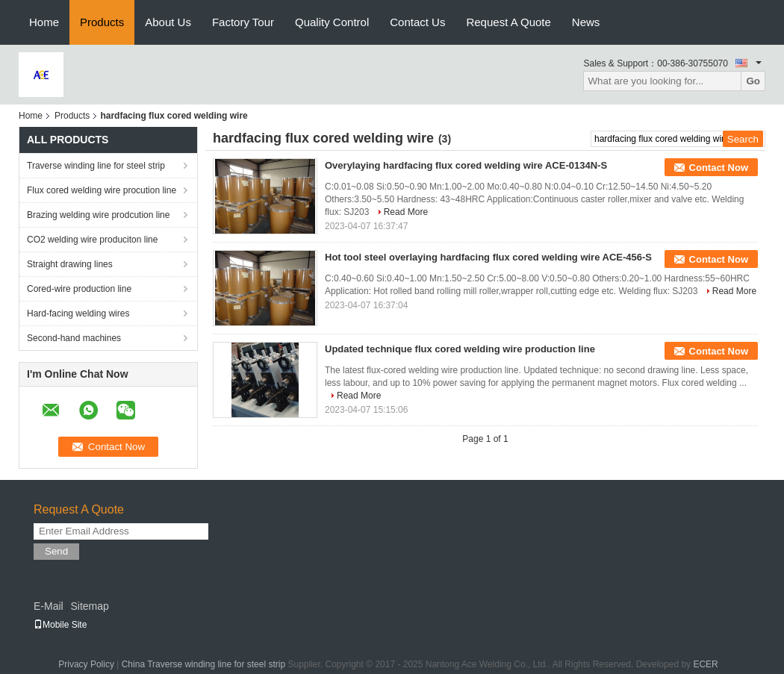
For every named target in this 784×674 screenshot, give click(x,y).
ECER (705, 664)
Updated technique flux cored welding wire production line (460, 349)
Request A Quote (508, 22)
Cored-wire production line (79, 289)
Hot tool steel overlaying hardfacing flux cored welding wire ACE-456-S (488, 257)
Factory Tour (243, 22)
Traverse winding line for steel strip (96, 166)
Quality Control (332, 22)
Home (44, 22)
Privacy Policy (86, 664)
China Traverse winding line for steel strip (203, 664)
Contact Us (417, 22)
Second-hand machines (74, 338)
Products (102, 22)
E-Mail (49, 606)
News (586, 22)
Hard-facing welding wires (78, 313)
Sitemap (89, 606)
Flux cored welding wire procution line (102, 190)
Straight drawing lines (70, 264)
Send (56, 551)
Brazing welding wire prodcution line (98, 215)
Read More (406, 212)
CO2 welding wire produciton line (92, 240)
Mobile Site (60, 625)
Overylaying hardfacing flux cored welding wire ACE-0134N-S (466, 165)
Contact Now (719, 168)
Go (753, 81)
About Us (168, 22)
